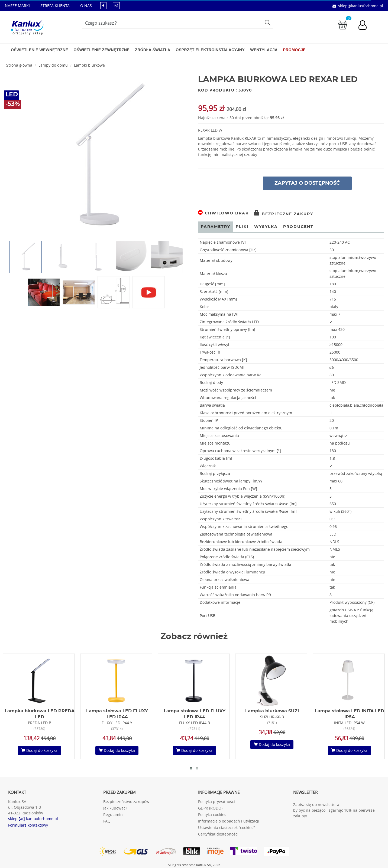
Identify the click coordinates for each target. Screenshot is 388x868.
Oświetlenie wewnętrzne (39, 50)
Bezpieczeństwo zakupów (126, 802)
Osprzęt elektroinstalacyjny (210, 50)
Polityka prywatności (216, 802)
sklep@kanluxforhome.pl (361, 6)
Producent (298, 227)
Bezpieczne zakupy (284, 214)
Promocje (294, 50)
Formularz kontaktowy (28, 825)
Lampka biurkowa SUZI (272, 711)
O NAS (86, 6)
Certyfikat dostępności (218, 834)
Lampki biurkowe (89, 65)
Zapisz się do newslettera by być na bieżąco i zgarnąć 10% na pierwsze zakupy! (334, 810)
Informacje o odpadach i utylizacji (229, 821)
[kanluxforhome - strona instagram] (116, 6)
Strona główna (19, 65)
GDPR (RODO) (210, 808)
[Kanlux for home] (27, 26)
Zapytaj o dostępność (307, 183)
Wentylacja (264, 50)
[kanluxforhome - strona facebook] (103, 6)
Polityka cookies (212, 815)
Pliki (242, 227)
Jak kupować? (115, 808)
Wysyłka (266, 227)
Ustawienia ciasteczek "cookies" (227, 828)
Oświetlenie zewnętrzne (101, 50)
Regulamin (113, 815)
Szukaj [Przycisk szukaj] (268, 22)
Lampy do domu (53, 65)
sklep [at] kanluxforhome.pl (33, 819)
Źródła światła (153, 50)
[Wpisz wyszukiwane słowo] (177, 23)
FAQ (107, 821)
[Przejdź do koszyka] (343, 25)
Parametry (216, 227)
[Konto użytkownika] (365, 26)
